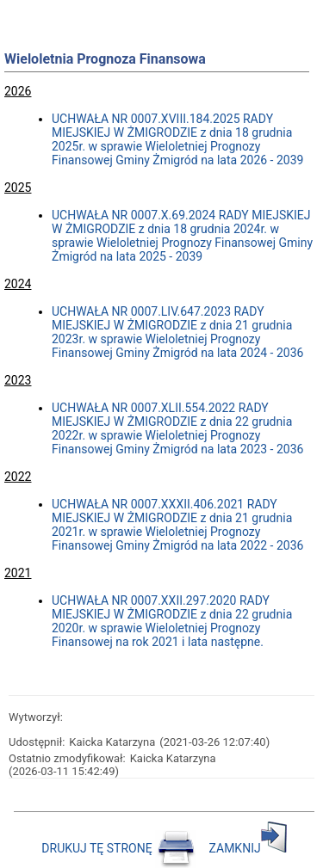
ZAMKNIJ (248, 848)
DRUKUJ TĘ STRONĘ (120, 848)
